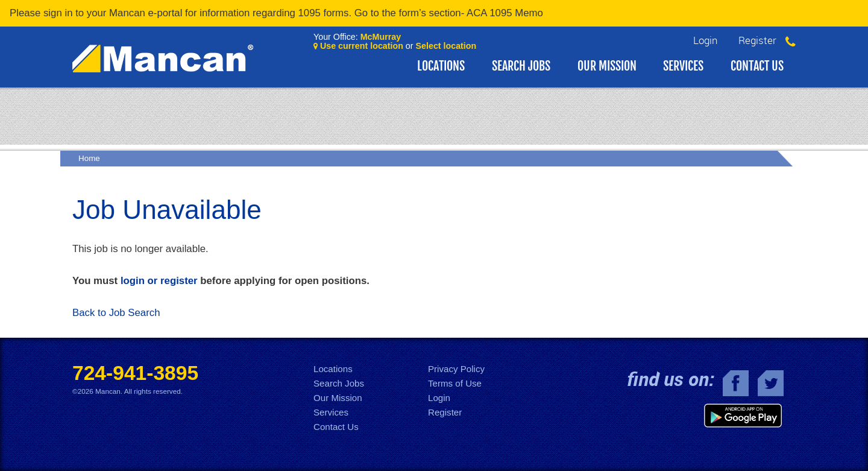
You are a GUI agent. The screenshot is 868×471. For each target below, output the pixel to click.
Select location (446, 46)
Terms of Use (455, 383)
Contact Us (757, 66)
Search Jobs (521, 66)
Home (89, 158)
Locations (441, 66)
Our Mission (607, 66)
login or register (159, 281)
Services (683, 66)
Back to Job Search (116, 313)
